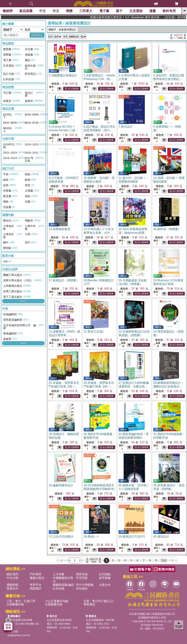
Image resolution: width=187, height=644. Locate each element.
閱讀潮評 (36, 588)
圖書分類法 (37, 578)
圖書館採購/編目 (63, 585)
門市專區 (36, 574)
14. (99, 233)
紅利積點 (105, 574)
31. (134, 438)
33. (61, 485)
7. (126, 127)
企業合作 (105, 585)
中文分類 (12, 578)
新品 (26, 11)
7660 (164, 560)
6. (99, 130)
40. (161, 537)
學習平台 (36, 585)
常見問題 (82, 578)
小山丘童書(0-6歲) (57, 601)
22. (93, 332)
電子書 (104, 11)
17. (64, 280)
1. (63, 75)
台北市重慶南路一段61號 (100, 620)
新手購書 (105, 578)
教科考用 (169, 11)
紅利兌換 (124, 97)
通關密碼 (12, 585)
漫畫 (152, 11)
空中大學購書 (85, 585)
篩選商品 (37, 35)
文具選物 (136, 11)
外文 (56, 11)
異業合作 (12, 588)
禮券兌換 (82, 574)
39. (132, 537)
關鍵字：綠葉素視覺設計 (63, 30)
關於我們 (12, 574)
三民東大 (86, 11)
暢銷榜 (8, 11)
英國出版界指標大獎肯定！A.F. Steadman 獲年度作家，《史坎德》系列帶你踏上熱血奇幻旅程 (155, 17)
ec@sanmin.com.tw (19, 635)
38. (91, 537)
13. (60, 229)
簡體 (69, 11)
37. (61, 537)
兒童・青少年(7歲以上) (98, 601)
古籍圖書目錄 (15, 604)
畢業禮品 (89, 604)
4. (169, 79)
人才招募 (59, 574)
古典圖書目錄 (54, 604)
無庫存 (122, 345)
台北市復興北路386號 (20, 620)
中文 (43, 11)
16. (167, 229)
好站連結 (82, 588)
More (23, 301)
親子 (119, 11)
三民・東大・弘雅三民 (21, 601)
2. (99, 79)
